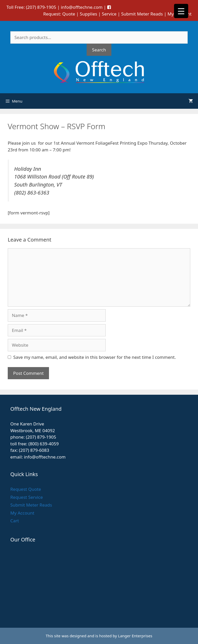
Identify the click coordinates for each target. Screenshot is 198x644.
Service (109, 14)
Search (99, 50)
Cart (15, 521)
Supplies (89, 14)
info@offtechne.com (82, 7)
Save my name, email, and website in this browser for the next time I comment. (95, 357)
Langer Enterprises (135, 636)
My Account (22, 513)
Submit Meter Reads (142, 14)
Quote (69, 14)
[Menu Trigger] (181, 11)
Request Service (27, 497)
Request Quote (26, 489)
